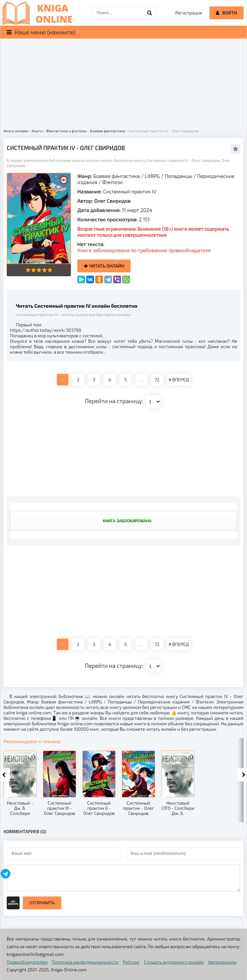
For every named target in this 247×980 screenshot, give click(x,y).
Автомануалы (222, 962)
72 (157, 380)
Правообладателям (27, 962)
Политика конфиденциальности (85, 962)
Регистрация (189, 13)
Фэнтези (113, 182)
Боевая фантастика (117, 176)
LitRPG (152, 176)
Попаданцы (179, 176)
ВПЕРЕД (179, 380)
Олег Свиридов (112, 201)
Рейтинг (131, 962)
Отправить (42, 903)
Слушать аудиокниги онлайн (174, 962)
